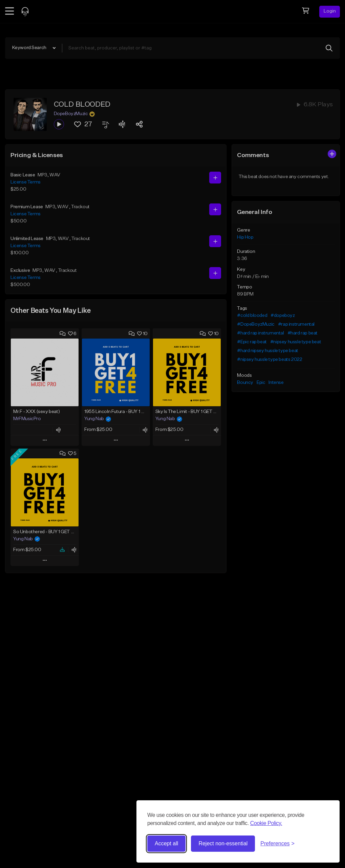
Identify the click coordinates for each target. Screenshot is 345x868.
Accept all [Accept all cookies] (166, 843)
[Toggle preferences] (277, 844)
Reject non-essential (223, 843)
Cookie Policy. (266, 823)
